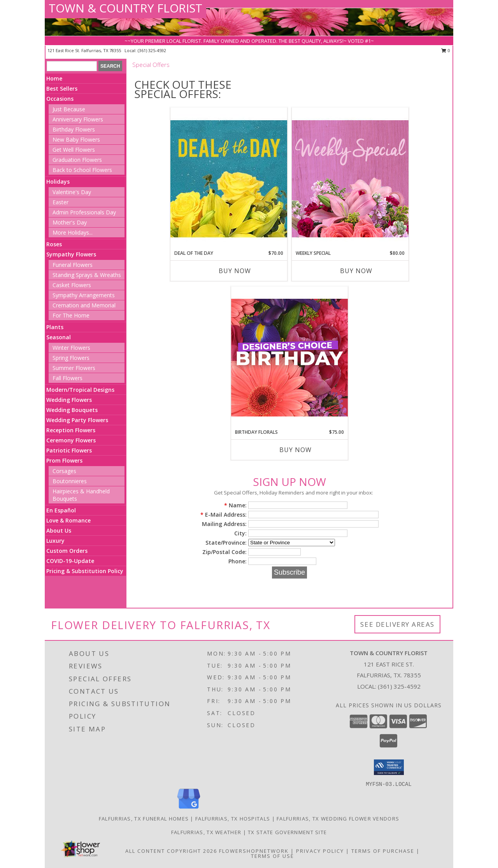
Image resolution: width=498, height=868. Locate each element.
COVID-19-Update (70, 561)
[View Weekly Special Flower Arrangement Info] (350, 178)
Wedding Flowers (69, 400)
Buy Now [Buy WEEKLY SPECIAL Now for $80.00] (356, 271)
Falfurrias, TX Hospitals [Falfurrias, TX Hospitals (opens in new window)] (233, 819)
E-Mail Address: (224, 515)
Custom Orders (67, 551)
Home (54, 78)
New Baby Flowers (76, 139)
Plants (55, 327)
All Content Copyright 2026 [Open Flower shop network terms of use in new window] (171, 851)
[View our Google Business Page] (189, 809)
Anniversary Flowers (78, 119)
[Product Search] (72, 66)
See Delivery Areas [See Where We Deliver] (397, 624)
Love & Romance (68, 520)
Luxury (55, 541)
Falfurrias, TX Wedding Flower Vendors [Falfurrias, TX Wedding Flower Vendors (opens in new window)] (338, 819)
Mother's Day (70, 222)
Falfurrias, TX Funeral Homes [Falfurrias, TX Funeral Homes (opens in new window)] (144, 819)
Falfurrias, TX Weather (206, 832)
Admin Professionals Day (84, 212)
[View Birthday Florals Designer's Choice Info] (289, 357)
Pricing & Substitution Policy (85, 571)
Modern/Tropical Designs (80, 390)
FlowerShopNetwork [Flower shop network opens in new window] (254, 851)
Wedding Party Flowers (77, 420)
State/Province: (226, 543)
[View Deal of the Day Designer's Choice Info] (229, 178)
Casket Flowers (72, 285)
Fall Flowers (68, 378)
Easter (60, 202)
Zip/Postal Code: (224, 552)
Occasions (60, 99)
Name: (235, 505)
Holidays (58, 181)
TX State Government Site (287, 832)
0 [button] (446, 50)
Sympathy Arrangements (84, 295)
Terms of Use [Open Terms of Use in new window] (273, 856)
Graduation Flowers (77, 160)
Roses (54, 244)
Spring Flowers (71, 358)
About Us (59, 530)
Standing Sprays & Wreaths (87, 275)
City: (240, 533)
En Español (61, 510)
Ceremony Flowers (71, 440)
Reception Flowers (71, 430)
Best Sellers (62, 89)
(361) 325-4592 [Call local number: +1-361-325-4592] (152, 50)
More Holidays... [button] (73, 232)
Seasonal (59, 337)
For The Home (71, 315)
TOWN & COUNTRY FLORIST (125, 8)
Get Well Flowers (74, 150)
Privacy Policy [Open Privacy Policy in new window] (320, 851)
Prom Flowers (64, 460)
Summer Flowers (74, 368)
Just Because (69, 109)
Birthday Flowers (74, 129)
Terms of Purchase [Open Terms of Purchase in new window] (383, 851)
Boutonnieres (70, 481)
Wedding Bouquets (72, 410)
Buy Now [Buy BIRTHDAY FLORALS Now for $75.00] (295, 450)
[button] (389, 767)
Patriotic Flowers (69, 450)
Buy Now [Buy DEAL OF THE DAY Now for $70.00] (235, 271)
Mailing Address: (224, 524)
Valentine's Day (72, 192)
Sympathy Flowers (71, 254)
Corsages (64, 471)
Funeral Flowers (73, 265)
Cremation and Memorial (84, 305)
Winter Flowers (71, 348)
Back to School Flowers (82, 170)
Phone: (238, 561)
